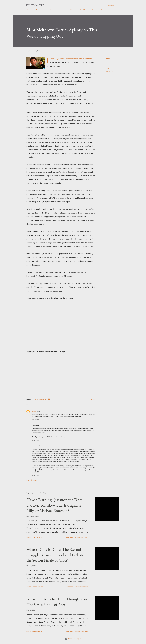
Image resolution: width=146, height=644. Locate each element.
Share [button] (108, 58)
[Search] (111, 5)
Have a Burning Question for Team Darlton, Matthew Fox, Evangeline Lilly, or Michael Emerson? (55, 505)
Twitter (71, 10)
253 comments (38, 537)
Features (60, 10)
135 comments (38, 587)
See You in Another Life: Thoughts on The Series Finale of (57, 602)
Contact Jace (104, 10)
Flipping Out (109, 71)
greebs (34, 411)
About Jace (82, 10)
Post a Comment (32, 480)
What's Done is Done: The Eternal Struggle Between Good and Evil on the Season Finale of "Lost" (55, 555)
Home (28, 10)
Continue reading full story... (77, 537)
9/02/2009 (36, 419)
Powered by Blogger (73, 639)
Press (93, 10)
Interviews (49, 10)
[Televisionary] (35, 5)
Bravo (107, 68)
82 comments (37, 631)
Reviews (38, 10)
